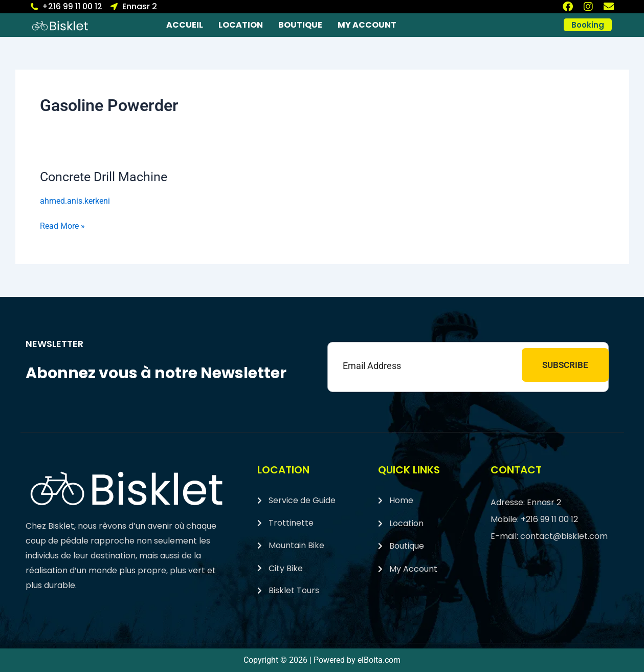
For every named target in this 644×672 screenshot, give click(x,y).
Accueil (185, 25)
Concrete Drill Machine (107, 177)
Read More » (62, 225)
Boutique (300, 25)
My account (367, 25)
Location (241, 25)
